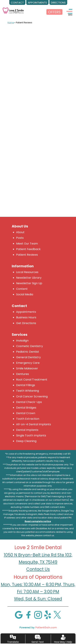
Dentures (23, 374)
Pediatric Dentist (28, 352)
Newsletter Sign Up (29, 283)
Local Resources (27, 272)
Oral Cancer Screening (32, 396)
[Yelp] (48, 615)
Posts (20, 238)
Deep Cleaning (26, 441)
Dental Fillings (26, 385)
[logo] (13, 8)
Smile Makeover (27, 368)
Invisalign (22, 341)
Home (11, 23)
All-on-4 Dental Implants (34, 424)
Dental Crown (26, 413)
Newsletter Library (29, 278)
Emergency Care (28, 363)
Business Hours (26, 317)
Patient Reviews (27, 255)
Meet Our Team (27, 244)
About (20, 232)
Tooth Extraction (28, 419)
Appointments (26, 312)
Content (22, 289)
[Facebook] (28, 615)
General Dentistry (28, 357)
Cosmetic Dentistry (30, 346)
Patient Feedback (28, 249)
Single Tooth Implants (31, 435)
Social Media (25, 294)
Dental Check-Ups (29, 402)
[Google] (19, 615)
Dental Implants (27, 430)
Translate (13, 642)
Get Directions (26, 323)
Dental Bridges (26, 408)
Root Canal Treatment (32, 380)
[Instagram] (38, 615)
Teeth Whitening (27, 391)
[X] (57, 615)
